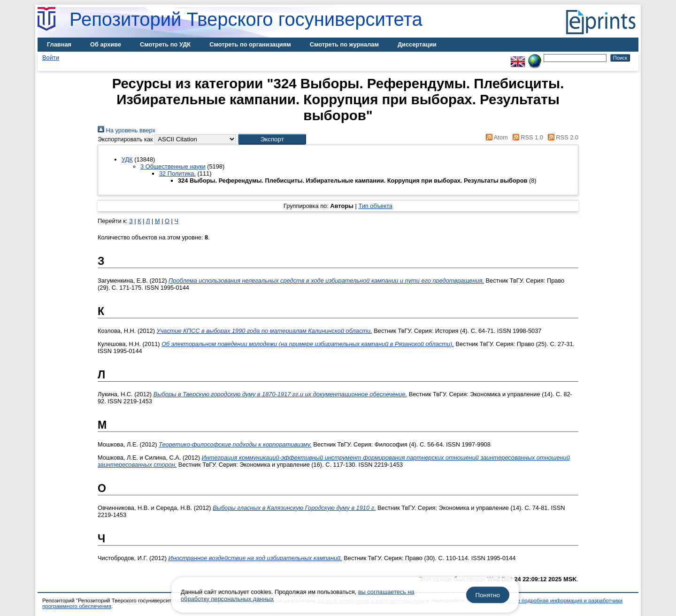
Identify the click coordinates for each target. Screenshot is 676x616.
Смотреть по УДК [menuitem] (165, 44)
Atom (495, 137)
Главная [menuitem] (59, 44)
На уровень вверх (127, 130)
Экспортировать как (125, 139)
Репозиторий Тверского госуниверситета (246, 19)
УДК (127, 159)
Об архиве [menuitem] (106, 44)
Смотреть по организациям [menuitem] (250, 44)
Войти (51, 58)
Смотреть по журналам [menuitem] (344, 44)
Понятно (488, 595)
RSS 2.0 (561, 137)
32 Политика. (177, 173)
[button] (272, 139)
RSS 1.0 (526, 137)
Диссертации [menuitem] (417, 44)
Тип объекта (375, 206)
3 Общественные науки (173, 166)
